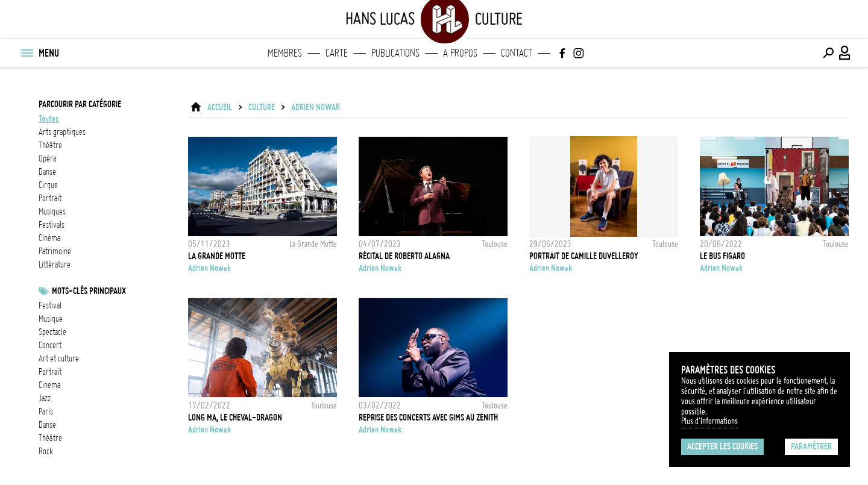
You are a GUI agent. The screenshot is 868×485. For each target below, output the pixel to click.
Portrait (50, 372)
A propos (460, 53)
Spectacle (52, 332)
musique (51, 319)
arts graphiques (62, 132)
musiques (52, 211)
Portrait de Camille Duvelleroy (584, 256)
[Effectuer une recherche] (828, 53)
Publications (395, 53)
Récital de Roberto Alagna (404, 256)
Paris (46, 411)
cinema (49, 385)
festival (50, 305)
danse (47, 172)
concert (50, 345)
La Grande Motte (217, 256)
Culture (262, 107)
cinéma (49, 238)
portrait (50, 198)
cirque (48, 185)
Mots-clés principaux (89, 291)
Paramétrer (811, 446)
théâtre (50, 145)
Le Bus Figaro (722, 256)
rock (46, 451)
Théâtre (50, 438)
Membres (285, 53)
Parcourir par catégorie (80, 104)
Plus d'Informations (709, 421)
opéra (47, 158)
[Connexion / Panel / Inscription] (845, 53)
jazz (45, 398)
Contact (517, 53)
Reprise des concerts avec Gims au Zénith (428, 418)
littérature (55, 264)
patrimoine (55, 251)
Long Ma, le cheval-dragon (235, 418)
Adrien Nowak (316, 107)
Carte (337, 53)
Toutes (49, 119)
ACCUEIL (220, 107)
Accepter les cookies (722, 446)
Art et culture (59, 358)
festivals (52, 225)
